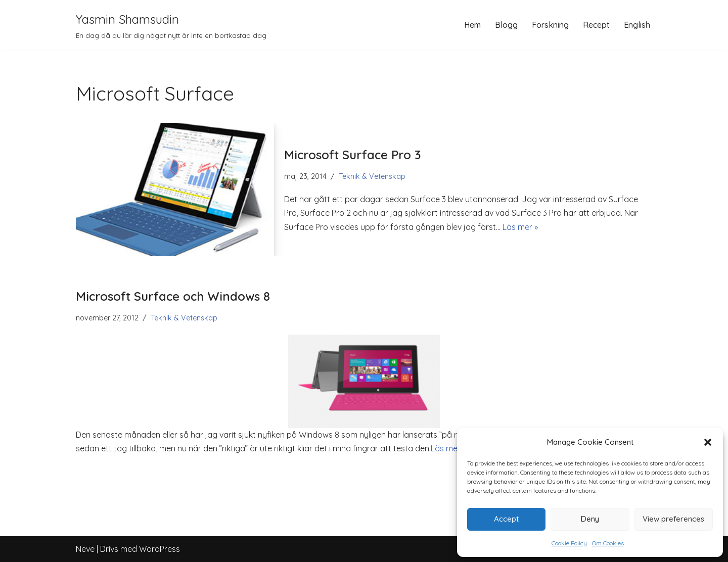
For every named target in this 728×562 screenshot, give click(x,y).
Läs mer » (520, 227)
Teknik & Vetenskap (372, 176)
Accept (506, 519)
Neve (85, 549)
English (637, 25)
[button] (708, 442)
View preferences (673, 519)
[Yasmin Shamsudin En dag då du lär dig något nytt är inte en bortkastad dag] (171, 25)
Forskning (550, 25)
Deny (590, 519)
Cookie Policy (569, 543)
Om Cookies (608, 543)
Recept (596, 25)
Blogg (506, 25)
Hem (472, 25)
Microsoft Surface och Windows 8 (173, 296)
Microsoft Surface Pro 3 (353, 155)
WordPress (160, 549)
